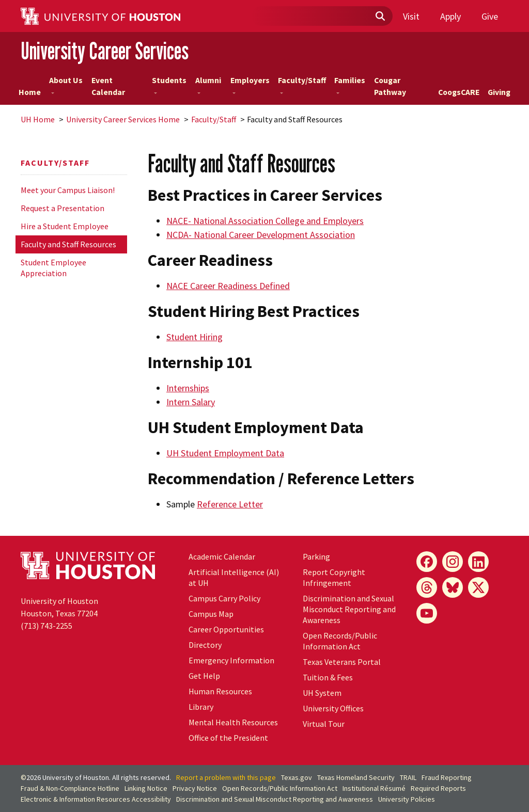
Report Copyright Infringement (334, 577)
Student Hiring (195, 337)
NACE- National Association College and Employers (265, 221)
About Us (66, 85)
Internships (188, 388)
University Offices (333, 708)
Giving (499, 92)
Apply (450, 16)
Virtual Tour (324, 724)
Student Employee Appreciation (53, 268)
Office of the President (228, 738)
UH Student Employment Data (225, 453)
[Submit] (380, 17)
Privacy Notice (195, 788)
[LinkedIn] (478, 562)
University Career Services (105, 51)
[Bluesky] (453, 587)
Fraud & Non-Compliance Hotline (70, 788)
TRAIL (408, 777)
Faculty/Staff (302, 85)
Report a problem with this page (226, 777)
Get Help (204, 676)
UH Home (38, 119)
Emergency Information (231, 660)
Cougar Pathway (390, 86)
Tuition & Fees (328, 677)
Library (201, 707)
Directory (205, 645)
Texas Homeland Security (356, 777)
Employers (250, 85)
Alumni (208, 85)
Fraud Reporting (447, 777)
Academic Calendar (222, 556)
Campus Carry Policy (224, 598)
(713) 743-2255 (46, 626)
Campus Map (211, 614)
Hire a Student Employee (65, 226)
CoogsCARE (459, 92)
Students (169, 85)
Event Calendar (108, 86)
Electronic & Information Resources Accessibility (96, 799)
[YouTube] (427, 613)
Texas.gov (297, 777)
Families (350, 85)
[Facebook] (427, 562)
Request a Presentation (63, 208)
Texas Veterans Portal (342, 662)
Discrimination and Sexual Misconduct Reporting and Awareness (349, 609)
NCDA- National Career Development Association (261, 235)
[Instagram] (453, 562)
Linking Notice (146, 788)
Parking (316, 556)
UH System (322, 693)
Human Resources (220, 691)
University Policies (407, 799)
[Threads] (427, 587)
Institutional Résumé (374, 788)
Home (30, 92)
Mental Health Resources (233, 722)
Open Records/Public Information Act (340, 641)
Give (490, 16)
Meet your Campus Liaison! (68, 190)
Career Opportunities (226, 629)
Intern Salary (191, 402)
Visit (411, 16)
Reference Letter (230, 504)
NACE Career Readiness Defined (228, 286)
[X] (478, 587)
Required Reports (438, 788)
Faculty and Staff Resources (68, 244)
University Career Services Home (123, 119)
